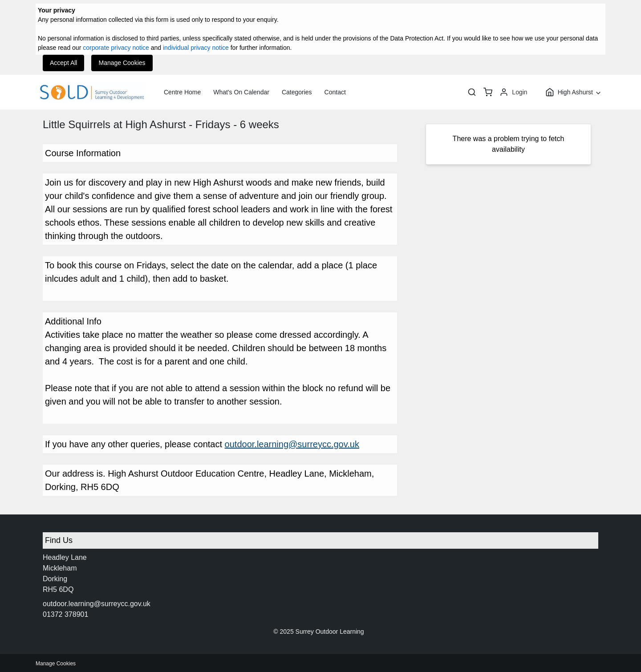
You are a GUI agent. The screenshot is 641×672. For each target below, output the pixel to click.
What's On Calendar (241, 92)
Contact (335, 92)
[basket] (488, 92)
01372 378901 (65, 614)
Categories (297, 92)
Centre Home (182, 92)
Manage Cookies (122, 63)
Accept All (63, 63)
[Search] (472, 92)
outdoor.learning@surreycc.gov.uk (292, 444)
